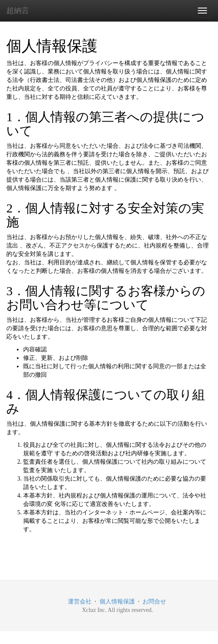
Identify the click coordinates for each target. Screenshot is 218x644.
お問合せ (154, 602)
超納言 (18, 11)
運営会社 (80, 602)
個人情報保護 (117, 602)
